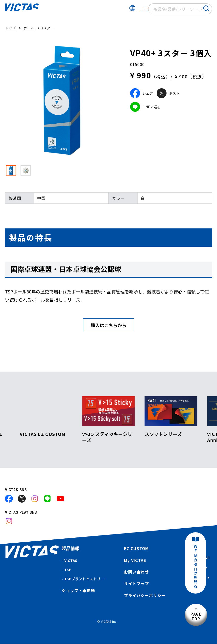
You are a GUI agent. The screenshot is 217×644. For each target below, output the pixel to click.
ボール (29, 28)
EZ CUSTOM (136, 548)
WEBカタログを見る (195, 566)
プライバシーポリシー (145, 595)
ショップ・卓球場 (78, 590)
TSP (68, 570)
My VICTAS (135, 560)
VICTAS (71, 560)
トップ (10, 28)
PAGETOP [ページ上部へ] (196, 616)
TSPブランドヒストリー (84, 579)
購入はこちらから (109, 325)
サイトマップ (136, 583)
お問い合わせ (136, 572)
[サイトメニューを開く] (144, 9)
